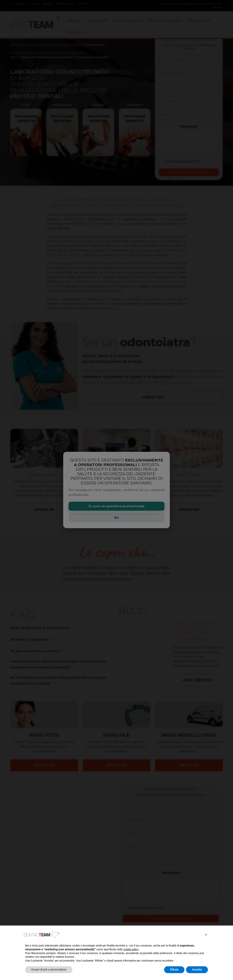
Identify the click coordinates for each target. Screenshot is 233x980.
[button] (206, 935)
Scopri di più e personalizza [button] (49, 970)
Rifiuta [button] (174, 970)
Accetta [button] (197, 970)
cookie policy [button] (131, 949)
